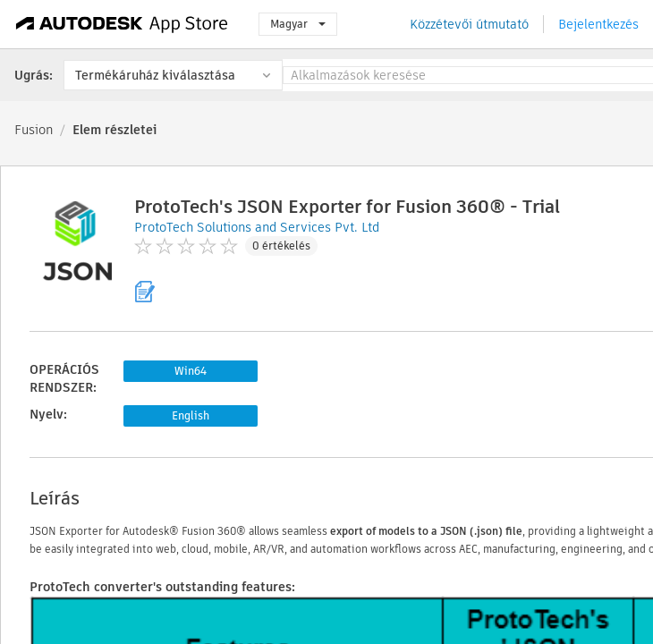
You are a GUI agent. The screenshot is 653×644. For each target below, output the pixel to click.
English (191, 415)
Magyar (298, 24)
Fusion (34, 130)
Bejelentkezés (598, 24)
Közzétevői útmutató (469, 24)
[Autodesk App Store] (122, 24)
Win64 (191, 371)
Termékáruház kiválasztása (155, 75)
